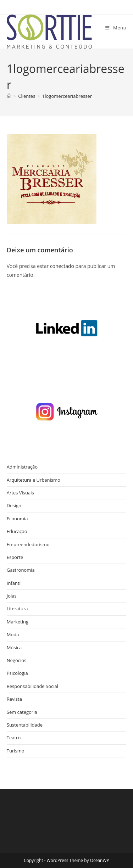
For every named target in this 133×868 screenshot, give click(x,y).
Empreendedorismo (28, 544)
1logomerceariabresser (67, 96)
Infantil (14, 583)
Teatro (14, 738)
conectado (62, 266)
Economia (17, 519)
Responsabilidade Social (32, 686)
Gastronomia (21, 570)
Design (14, 505)
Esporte (15, 557)
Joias (12, 596)
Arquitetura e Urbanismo (34, 480)
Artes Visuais (20, 493)
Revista (14, 699)
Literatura (17, 609)
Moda (13, 634)
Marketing (18, 622)
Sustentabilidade (25, 725)
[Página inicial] (9, 96)
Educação (17, 531)
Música (14, 648)
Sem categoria (22, 712)
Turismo (16, 751)
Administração (22, 467)
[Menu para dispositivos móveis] (116, 28)
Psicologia (17, 673)
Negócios (17, 660)
